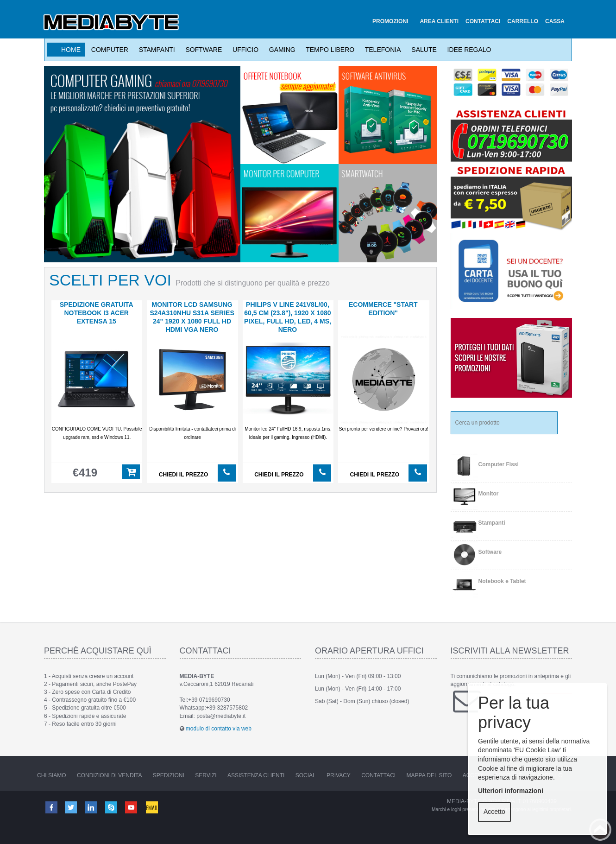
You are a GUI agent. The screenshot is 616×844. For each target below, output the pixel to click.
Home (71, 50)
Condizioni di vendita (109, 775)
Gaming (280, 50)
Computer (108, 50)
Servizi (206, 775)
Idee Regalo (468, 50)
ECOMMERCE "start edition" (383, 309)
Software (202, 50)
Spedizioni (169, 775)
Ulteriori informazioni (511, 791)
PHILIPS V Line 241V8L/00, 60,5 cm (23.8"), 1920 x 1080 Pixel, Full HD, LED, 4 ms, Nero (288, 317)
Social (306, 775)
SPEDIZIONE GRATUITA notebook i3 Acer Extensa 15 (97, 313)
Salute (422, 50)
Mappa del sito (429, 775)
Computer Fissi (499, 464)
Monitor (489, 494)
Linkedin (92, 807)
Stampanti (155, 50)
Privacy (339, 775)
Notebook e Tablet (502, 581)
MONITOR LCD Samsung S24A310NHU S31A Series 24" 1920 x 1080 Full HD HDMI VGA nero (192, 317)
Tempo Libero (329, 50)
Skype (113, 807)
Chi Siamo (52, 775)
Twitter (71, 807)
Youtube (133, 807)
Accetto (494, 812)
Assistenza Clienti (256, 775)
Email (154, 807)
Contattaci (378, 775)
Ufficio (244, 50)
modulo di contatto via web (219, 729)
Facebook (51, 807)
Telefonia (381, 50)
